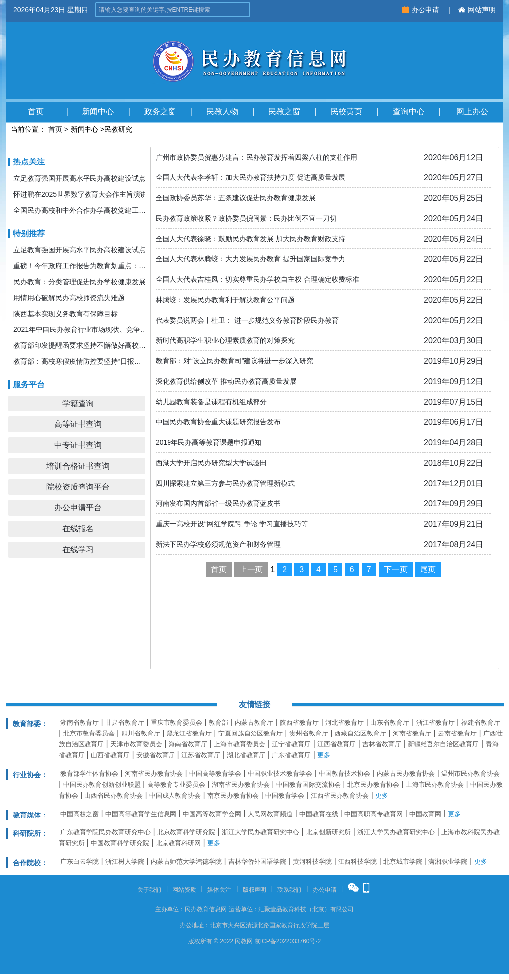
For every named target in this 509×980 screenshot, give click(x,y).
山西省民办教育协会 (114, 795)
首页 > (58, 129)
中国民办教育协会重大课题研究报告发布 (218, 422)
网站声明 (477, 10)
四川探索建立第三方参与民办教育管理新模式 (225, 483)
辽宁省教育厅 (291, 744)
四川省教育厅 (141, 733)
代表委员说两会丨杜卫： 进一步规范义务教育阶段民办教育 (247, 320)
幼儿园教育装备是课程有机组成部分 (211, 402)
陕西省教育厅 (299, 722)
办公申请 (422, 10)
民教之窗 (284, 112)
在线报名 (78, 529)
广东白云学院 (80, 861)
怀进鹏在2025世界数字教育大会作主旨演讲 (80, 194)
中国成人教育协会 (175, 795)
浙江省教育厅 (435, 722)
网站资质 (184, 890)
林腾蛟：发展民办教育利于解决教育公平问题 (225, 300)
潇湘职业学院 (448, 861)
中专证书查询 (78, 445)
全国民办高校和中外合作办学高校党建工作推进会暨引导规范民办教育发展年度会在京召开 (81, 210)
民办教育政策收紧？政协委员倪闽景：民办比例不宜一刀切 (246, 218)
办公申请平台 (78, 508)
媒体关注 (219, 890)
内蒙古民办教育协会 (406, 774)
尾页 (428, 569)
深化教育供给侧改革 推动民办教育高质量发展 (226, 381)
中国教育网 (425, 814)
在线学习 (78, 549)
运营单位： (244, 909)
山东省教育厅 (390, 722)
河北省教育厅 (344, 722)
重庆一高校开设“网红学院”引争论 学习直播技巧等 (232, 524)
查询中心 (409, 112)
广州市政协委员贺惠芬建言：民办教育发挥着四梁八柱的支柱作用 (256, 157)
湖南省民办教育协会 (241, 784)
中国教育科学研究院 (120, 843)
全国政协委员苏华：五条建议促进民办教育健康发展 (236, 198)
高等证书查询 (78, 424)
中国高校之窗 (80, 814)
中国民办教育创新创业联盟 (102, 784)
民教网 (244, 941)
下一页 (396, 569)
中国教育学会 (285, 795)
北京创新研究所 (328, 832)
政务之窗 (160, 112)
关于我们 (149, 890)
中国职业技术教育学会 (280, 774)
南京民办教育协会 (233, 795)
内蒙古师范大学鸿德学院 (186, 861)
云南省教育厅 (457, 733)
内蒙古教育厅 (254, 722)
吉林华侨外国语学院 (257, 861)
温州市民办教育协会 (470, 774)
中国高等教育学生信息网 (141, 814)
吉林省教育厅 (382, 744)
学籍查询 (78, 403)
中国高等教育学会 (215, 774)
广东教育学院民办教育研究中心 (105, 832)
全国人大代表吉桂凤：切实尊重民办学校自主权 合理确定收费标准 (257, 279)
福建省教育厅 (481, 722)
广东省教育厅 (291, 755)
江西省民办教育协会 (340, 795)
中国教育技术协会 (344, 774)
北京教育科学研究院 (186, 832)
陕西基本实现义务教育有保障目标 (66, 314)
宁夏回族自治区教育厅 (251, 733)
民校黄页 (346, 112)
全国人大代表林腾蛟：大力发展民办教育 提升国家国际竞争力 (251, 259)
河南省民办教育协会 (154, 774)
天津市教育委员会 (136, 744)
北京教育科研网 (178, 843)
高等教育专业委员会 (176, 784)
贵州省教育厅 (309, 733)
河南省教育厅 (412, 733)
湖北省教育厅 (246, 755)
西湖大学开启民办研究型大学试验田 (211, 463)
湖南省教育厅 (80, 722)
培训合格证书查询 (78, 466)
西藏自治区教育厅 (360, 733)
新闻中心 (98, 112)
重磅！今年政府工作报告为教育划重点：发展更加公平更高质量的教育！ (81, 266)
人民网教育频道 (270, 814)
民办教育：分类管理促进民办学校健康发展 (80, 282)
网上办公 (472, 112)
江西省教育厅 (337, 744)
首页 (36, 112)
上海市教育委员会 (240, 744)
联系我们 (289, 890)
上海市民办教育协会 (435, 784)
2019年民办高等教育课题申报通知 (209, 442)
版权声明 (254, 890)
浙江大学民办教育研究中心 (260, 832)
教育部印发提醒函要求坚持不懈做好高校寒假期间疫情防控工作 (81, 345)
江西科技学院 (357, 861)
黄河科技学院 (312, 861)
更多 (324, 755)
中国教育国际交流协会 (309, 784)
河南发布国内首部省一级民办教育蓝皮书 (218, 503)
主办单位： (170, 909)
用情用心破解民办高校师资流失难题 (69, 298)
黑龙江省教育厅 (189, 733)
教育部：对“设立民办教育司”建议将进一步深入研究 (234, 361)
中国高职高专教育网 (374, 814)
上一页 (251, 569)
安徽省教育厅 (156, 755)
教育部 (218, 722)
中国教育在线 (319, 814)
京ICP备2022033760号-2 (288, 941)
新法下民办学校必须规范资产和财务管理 (218, 544)
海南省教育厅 (188, 744)
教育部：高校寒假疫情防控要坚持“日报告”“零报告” (81, 361)
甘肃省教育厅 (125, 722)
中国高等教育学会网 (212, 814)
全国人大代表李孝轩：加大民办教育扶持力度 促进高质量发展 (251, 177)
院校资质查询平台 (78, 487)
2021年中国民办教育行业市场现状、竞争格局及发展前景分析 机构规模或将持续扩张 (81, 329)
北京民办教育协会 (373, 784)
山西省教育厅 (110, 755)
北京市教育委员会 (89, 733)
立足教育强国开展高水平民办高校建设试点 (80, 178)
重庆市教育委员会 (176, 722)
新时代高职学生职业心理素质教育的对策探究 (225, 340)
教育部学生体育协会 (89, 774)
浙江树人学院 (125, 861)
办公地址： (195, 925)
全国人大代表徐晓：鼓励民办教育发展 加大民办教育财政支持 (251, 239)
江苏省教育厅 (201, 755)
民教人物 (222, 112)
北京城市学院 (403, 861)
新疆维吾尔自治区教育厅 (443, 744)
